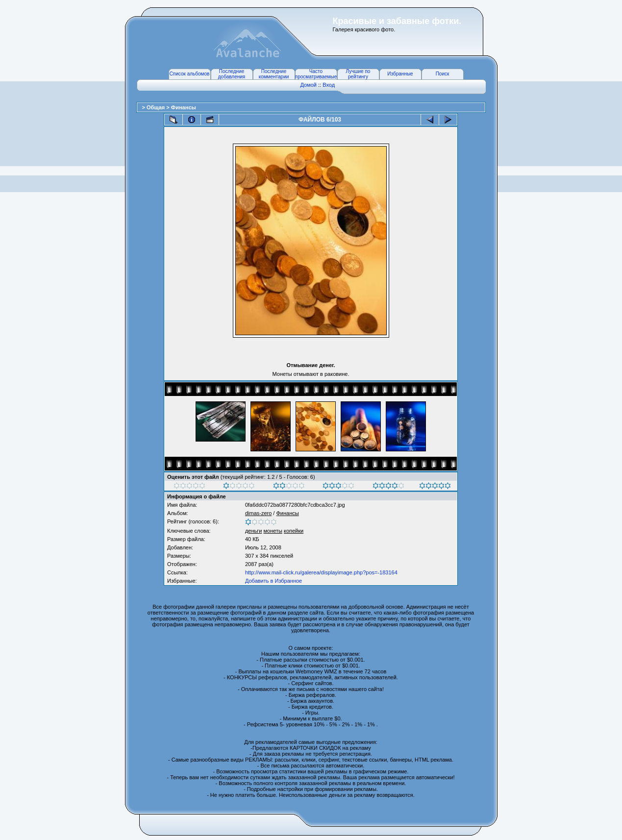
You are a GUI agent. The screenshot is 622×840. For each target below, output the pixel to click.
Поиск (443, 74)
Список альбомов (190, 74)
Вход (329, 85)
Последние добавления (232, 74)
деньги (254, 531)
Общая (156, 107)
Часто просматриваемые (316, 74)
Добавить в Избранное (274, 581)
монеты (273, 531)
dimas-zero (258, 513)
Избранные (400, 74)
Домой (308, 85)
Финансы (184, 107)
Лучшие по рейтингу (358, 74)
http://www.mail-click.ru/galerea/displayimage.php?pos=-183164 (321, 572)
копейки (294, 531)
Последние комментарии (274, 74)
